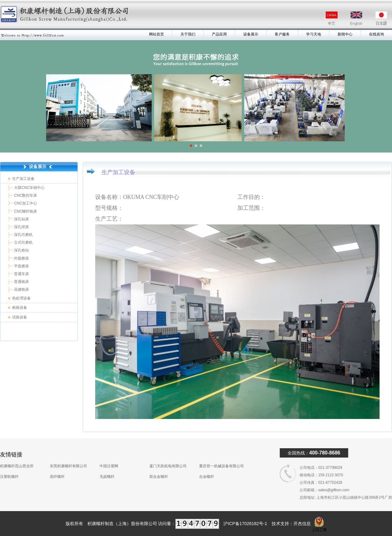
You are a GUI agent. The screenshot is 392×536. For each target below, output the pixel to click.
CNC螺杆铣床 (25, 211)
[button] (191, 146)
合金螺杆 (207, 468)
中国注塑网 (109, 457)
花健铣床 (21, 289)
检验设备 (20, 308)
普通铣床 (21, 282)
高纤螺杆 (57, 468)
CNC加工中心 (25, 203)
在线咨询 (376, 34)
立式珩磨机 (23, 242)
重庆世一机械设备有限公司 (222, 457)
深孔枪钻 (21, 250)
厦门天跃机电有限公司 (168, 457)
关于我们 (188, 34)
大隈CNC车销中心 (29, 188)
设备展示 (251, 34)
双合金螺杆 (159, 468)
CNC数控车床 (25, 195)
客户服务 (282, 34)
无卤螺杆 (107, 468)
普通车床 (21, 274)
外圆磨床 (21, 258)
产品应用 (219, 34)
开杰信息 (302, 524)
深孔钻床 (21, 219)
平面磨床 (21, 266)
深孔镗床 (21, 227)
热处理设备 (21, 298)
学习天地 (314, 34)
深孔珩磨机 (23, 235)
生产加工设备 (23, 179)
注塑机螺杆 (9, 468)
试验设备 (20, 317)
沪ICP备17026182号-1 (245, 524)
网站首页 (156, 34)
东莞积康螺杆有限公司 (68, 457)
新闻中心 (345, 34)
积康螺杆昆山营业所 (17, 457)
